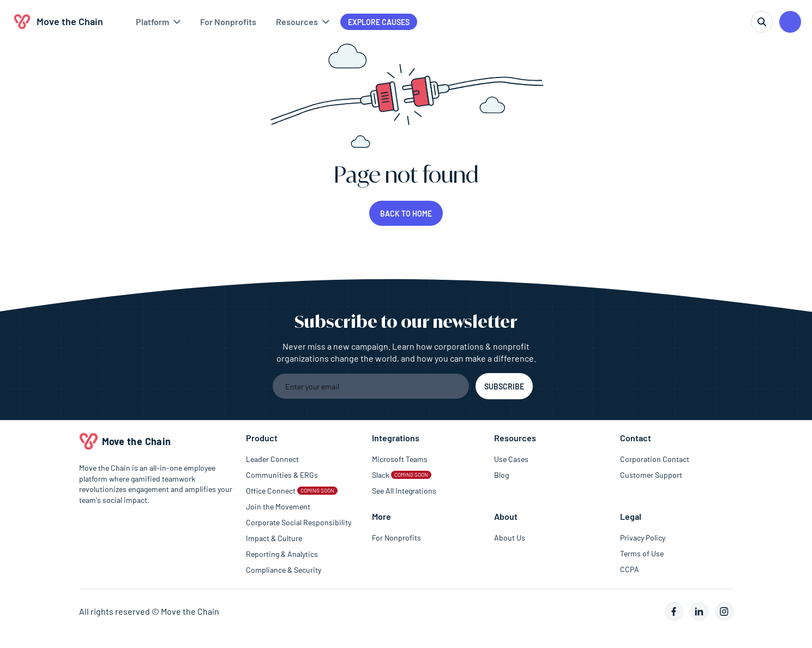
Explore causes (379, 22)
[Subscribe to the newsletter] (504, 386)
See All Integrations (404, 491)
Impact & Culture (274, 538)
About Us (510, 538)
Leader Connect (272, 459)
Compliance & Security (284, 570)
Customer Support (651, 475)
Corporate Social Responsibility (299, 522)
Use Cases (511, 459)
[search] (762, 22)
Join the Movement (278, 506)
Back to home (406, 214)
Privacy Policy (643, 538)
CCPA (630, 569)
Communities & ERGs (282, 475)
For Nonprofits (396, 538)
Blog (501, 475)
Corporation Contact (655, 459)
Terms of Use (642, 553)
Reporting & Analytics (282, 554)
